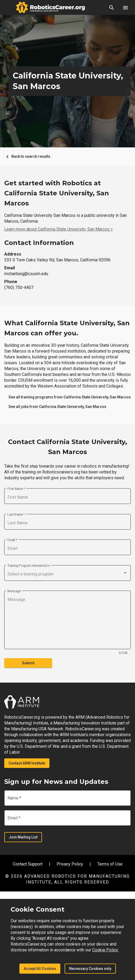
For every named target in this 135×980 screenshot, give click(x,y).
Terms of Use (110, 864)
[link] (70, 397)
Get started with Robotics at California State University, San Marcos (57, 193)
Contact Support (28, 864)
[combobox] (67, 574)
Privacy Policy (70, 864)
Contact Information (39, 243)
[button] (112, 7)
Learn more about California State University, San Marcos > (58, 229)
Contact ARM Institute (27, 763)
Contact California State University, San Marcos (67, 447)
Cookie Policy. (105, 950)
